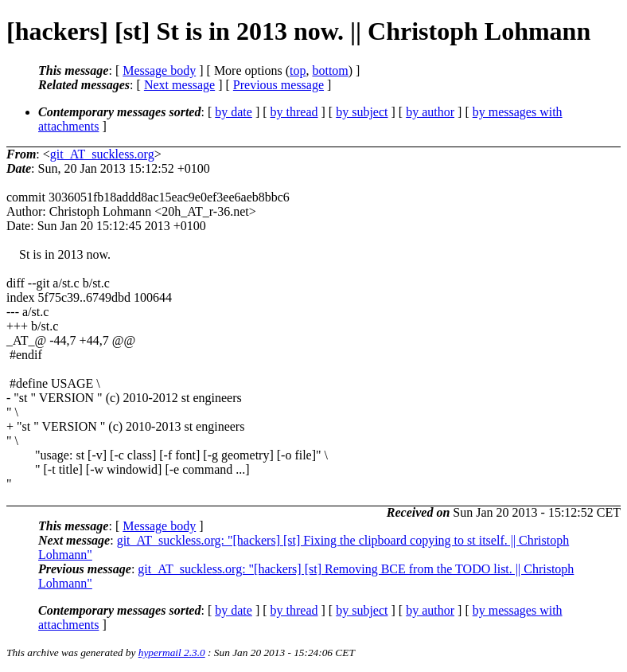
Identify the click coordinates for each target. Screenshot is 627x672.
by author (430, 112)
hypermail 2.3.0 (172, 652)
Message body (159, 70)
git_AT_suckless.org (102, 154)
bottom (330, 70)
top (298, 70)
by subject (362, 112)
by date (234, 112)
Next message (179, 85)
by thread (294, 112)
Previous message (278, 85)
